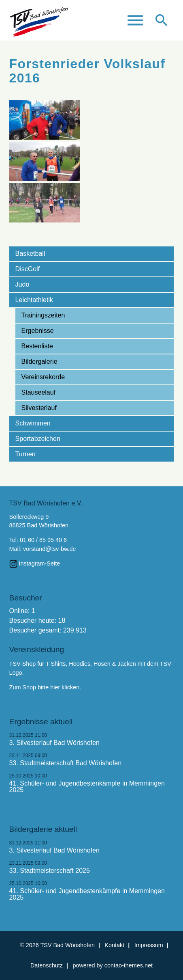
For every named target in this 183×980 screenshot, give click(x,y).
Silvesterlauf (39, 408)
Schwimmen (33, 423)
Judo (22, 284)
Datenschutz (47, 965)
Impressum (149, 945)
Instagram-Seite (40, 563)
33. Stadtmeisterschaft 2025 (50, 871)
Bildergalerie (39, 362)
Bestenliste (37, 346)
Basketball (30, 254)
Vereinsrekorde (43, 377)
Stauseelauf (39, 392)
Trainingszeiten (43, 315)
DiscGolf (28, 269)
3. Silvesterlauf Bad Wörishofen (54, 743)
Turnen (26, 454)
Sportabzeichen (38, 439)
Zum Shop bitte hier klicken (45, 687)
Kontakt (114, 945)
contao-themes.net (129, 965)
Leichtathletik (34, 300)
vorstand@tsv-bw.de (50, 549)
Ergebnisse (38, 331)
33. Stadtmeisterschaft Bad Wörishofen (65, 763)
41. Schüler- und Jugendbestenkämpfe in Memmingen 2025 (87, 787)
